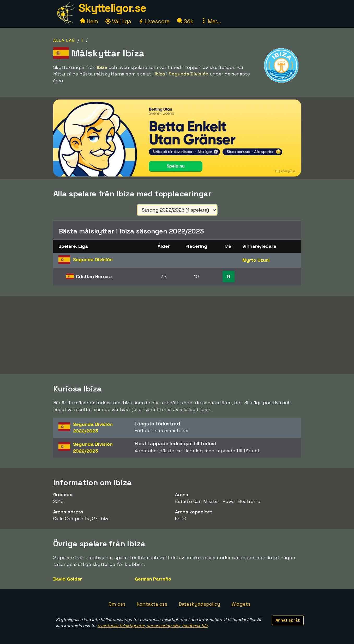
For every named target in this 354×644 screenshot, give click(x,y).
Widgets (241, 604)
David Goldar (68, 579)
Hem (89, 21)
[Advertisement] (177, 335)
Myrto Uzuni (256, 260)
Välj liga (118, 21)
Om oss (117, 604)
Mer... (211, 21)
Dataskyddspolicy (199, 604)
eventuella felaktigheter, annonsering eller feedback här (152, 626)
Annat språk (288, 620)
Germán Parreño (153, 579)
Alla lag (64, 40)
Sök (185, 21)
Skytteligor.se (112, 8)
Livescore (154, 21)
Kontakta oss (152, 604)
